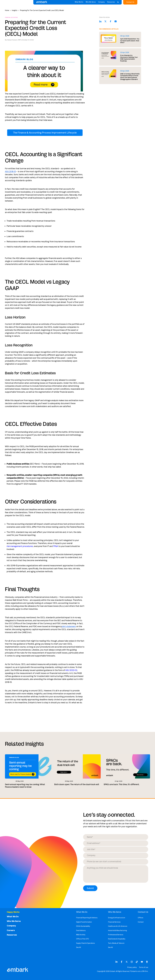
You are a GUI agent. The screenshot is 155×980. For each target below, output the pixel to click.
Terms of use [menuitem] (144, 967)
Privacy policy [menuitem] (132, 967)
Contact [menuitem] (141, 922)
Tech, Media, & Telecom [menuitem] (116, 943)
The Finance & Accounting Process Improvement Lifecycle (45, 133)
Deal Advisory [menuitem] (81, 931)
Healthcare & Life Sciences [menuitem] (118, 926)
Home (7, 10)
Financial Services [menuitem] (114, 922)
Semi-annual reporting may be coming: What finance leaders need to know (25, 786)
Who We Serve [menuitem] (14, 921)
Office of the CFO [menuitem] (83, 939)
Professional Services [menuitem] (116, 935)
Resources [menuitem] (12, 935)
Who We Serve (91, 3)
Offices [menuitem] (140, 918)
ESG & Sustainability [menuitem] (83, 926)
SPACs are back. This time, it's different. (122, 784)
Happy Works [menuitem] (13, 912)
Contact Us (130, 2)
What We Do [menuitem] (13, 917)
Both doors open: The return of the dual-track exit (77, 784)
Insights (15, 10)
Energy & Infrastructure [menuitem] (117, 918)
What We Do (79, 3)
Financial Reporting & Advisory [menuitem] (87, 918)
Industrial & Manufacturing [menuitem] (117, 931)
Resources (111, 3)
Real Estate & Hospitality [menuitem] (117, 939)
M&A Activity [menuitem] (81, 935)
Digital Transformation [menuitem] (84, 922)
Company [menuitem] (11, 926)
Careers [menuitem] (11, 930)
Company (101, 3)
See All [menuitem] (78, 947)
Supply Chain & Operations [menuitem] (86, 943)
